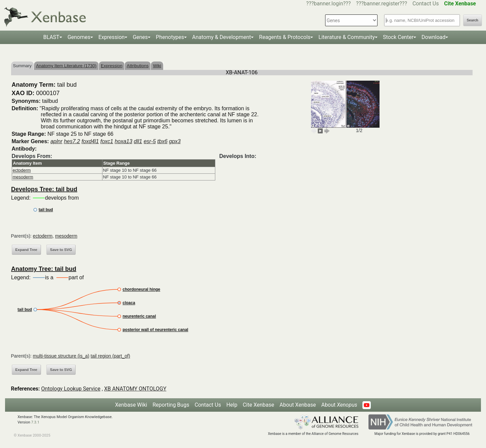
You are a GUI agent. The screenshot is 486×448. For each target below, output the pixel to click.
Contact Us (426, 4)
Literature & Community (347, 37)
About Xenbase (298, 405)
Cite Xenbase (259, 405)
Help (232, 405)
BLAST (51, 37)
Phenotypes (170, 37)
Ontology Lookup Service (71, 389)
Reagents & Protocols (285, 37)
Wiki (157, 66)
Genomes (79, 37)
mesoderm (23, 177)
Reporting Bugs (171, 405)
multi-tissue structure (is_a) (61, 356)
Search (473, 20)
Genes (140, 37)
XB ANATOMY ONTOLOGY (135, 389)
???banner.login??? (329, 4)
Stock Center (398, 37)
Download (433, 37)
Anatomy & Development (222, 37)
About (339, 405)
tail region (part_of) (111, 356)
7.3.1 (35, 422)
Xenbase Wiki (131, 405)
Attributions (138, 66)
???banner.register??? (382, 4)
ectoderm (22, 170)
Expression (112, 37)
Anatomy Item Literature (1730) (66, 66)
